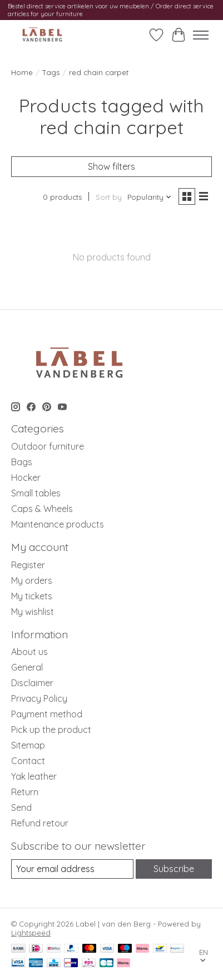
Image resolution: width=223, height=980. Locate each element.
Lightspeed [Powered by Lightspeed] (31, 933)
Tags (51, 72)
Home (22, 72)
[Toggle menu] (201, 35)
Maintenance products (58, 524)
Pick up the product (51, 730)
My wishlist (33, 612)
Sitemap (28, 745)
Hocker (26, 477)
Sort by (109, 197)
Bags (22, 462)
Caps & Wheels (42, 509)
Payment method (47, 714)
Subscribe (174, 869)
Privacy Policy (39, 698)
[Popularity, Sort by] (150, 197)
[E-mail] (72, 869)
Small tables (36, 493)
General (27, 667)
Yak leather (34, 776)
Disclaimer (32, 683)
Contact (28, 761)
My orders (32, 580)
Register (28, 565)
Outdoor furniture (48, 446)
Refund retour (40, 823)
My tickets (32, 596)
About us (29, 652)
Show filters (111, 166)
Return (25, 792)
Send (21, 807)
